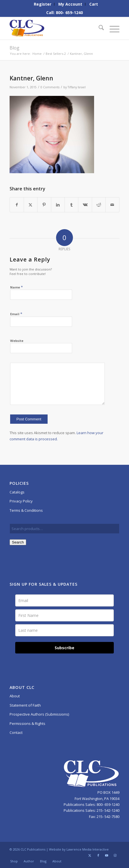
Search (18, 542)
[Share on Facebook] (17, 205)
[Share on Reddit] (99, 205)
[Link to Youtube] (107, 855)
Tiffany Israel (77, 87)
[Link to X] (90, 855)
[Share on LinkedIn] (58, 205)
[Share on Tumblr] (71, 205)
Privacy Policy (21, 501)
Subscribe (64, 648)
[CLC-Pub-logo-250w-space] (53, 28)
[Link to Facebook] (98, 855)
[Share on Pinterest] (44, 205)
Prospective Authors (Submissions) (39, 714)
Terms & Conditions (26, 510)
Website (17, 341)
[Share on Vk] (85, 205)
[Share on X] (31, 205)
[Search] (98, 28)
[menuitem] (43, 4)
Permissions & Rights (27, 723)
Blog (15, 48)
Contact (16, 732)
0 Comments (50, 87)
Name (16, 287)
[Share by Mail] (112, 205)
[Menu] (112, 28)
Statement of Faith (25, 705)
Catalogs (17, 492)
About (15, 696)
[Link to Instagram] (115, 855)
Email (16, 314)
